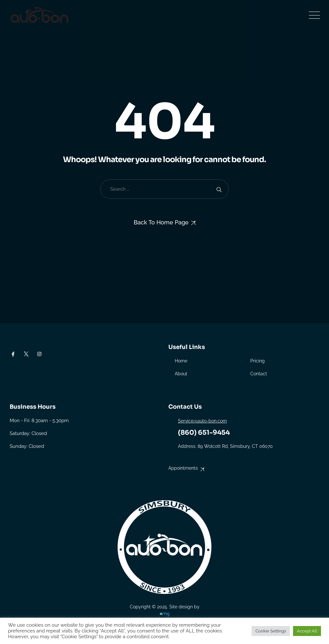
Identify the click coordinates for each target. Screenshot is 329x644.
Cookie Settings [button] (271, 631)
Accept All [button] (307, 631)
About (181, 374)
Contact (259, 374)
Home (181, 361)
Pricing (258, 361)
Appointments (183, 468)
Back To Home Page (161, 222)
